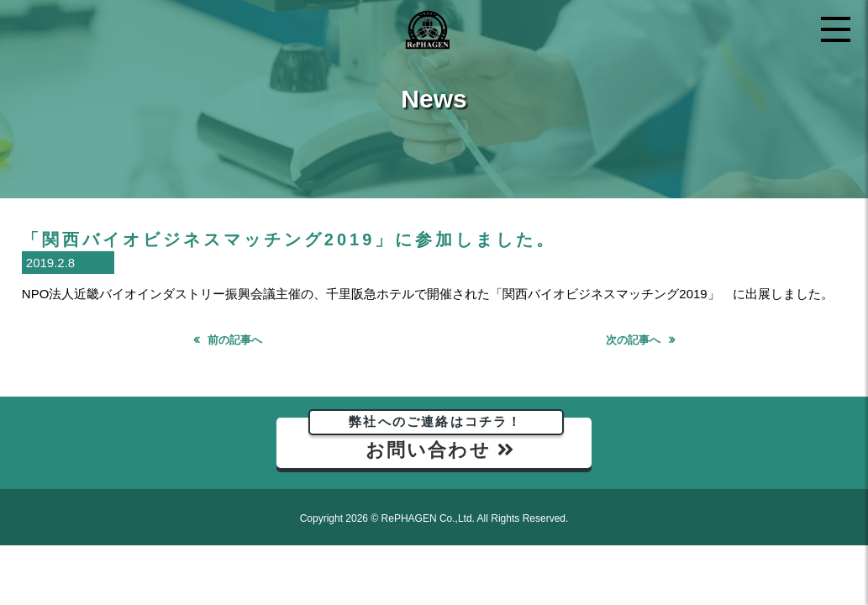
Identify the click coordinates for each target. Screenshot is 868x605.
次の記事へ (633, 340)
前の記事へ (235, 340)
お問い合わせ (436, 439)
